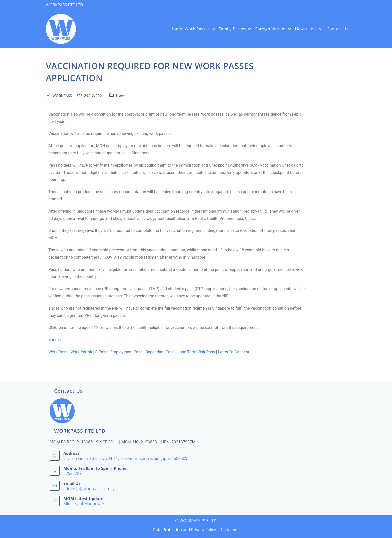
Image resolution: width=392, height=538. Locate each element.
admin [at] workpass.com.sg (89, 489)
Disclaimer (229, 530)
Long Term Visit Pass (196, 352)
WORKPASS (62, 96)
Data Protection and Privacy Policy (184, 530)
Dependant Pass (160, 352)
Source (55, 340)
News (121, 96)
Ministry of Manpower (84, 504)
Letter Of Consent (234, 352)
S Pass (101, 352)
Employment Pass (126, 352)
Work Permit (81, 352)
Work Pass (58, 352)
